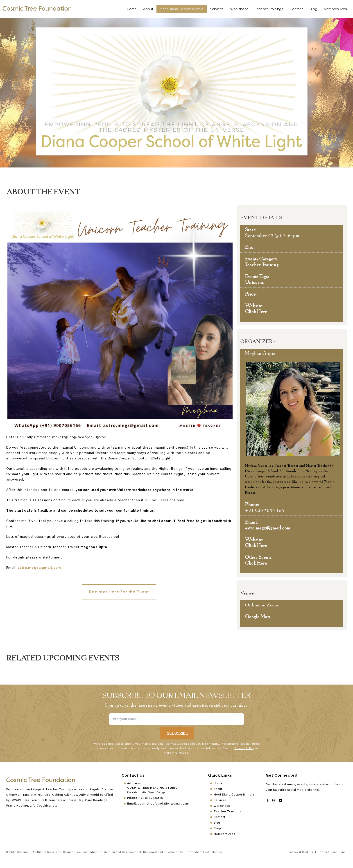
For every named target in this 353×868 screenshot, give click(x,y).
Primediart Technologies (204, 852)
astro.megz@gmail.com (39, 568)
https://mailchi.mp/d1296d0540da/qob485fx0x (66, 437)
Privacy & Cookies (301, 852)
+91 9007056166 (151, 798)
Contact (296, 9)
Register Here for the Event (119, 592)
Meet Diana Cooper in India (182, 9)
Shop (217, 828)
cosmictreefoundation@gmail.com (163, 804)
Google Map (257, 616)
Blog (313, 9)
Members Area (335, 9)
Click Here (256, 311)
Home (132, 9)
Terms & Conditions (332, 852)
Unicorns (254, 282)
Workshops (239, 9)
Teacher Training (262, 265)
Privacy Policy (244, 748)
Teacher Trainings (269, 9)
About (148, 9)
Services (217, 9)
